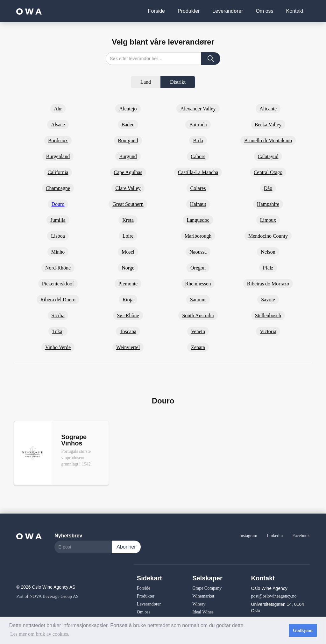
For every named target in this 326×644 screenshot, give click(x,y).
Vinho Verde (58, 347)
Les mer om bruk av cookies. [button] (40, 634)
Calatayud (268, 156)
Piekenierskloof (58, 284)
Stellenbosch (268, 315)
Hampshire (268, 204)
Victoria (268, 331)
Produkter (189, 11)
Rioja (128, 300)
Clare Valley (128, 188)
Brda (198, 140)
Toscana (128, 331)
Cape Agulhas (128, 172)
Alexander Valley (198, 109)
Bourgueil (128, 140)
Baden (128, 125)
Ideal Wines (203, 612)
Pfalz (268, 268)
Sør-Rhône (128, 315)
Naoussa (198, 252)
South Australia (198, 315)
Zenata (198, 347)
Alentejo (128, 109)
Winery (199, 604)
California (58, 172)
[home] (29, 11)
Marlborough (198, 236)
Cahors (198, 156)
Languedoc (198, 220)
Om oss (264, 11)
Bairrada (198, 125)
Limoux (268, 220)
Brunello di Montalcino (268, 140)
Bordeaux (58, 140)
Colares (198, 188)
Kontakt (295, 11)
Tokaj (58, 331)
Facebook (301, 536)
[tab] (146, 82)
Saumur (198, 300)
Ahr (58, 109)
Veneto (198, 331)
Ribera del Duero (58, 300)
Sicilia (58, 315)
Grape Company (207, 588)
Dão (268, 188)
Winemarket (203, 596)
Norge (128, 268)
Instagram (248, 536)
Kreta (128, 220)
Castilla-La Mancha (198, 172)
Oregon (198, 268)
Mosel (128, 252)
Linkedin (275, 536)
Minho (58, 252)
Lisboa (58, 236)
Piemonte (128, 284)
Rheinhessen (198, 284)
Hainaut (198, 204)
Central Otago (268, 172)
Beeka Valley (268, 125)
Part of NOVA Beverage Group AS (47, 596)
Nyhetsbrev (68, 536)
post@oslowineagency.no (274, 596)
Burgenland (58, 156)
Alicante (268, 109)
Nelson (268, 252)
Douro (58, 204)
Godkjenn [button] (303, 630)
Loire (128, 236)
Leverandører (228, 11)
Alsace (58, 125)
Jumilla (58, 220)
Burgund (128, 156)
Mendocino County (268, 236)
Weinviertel (128, 347)
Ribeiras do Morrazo (268, 284)
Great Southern (128, 204)
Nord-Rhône (58, 268)
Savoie (268, 300)
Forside (156, 11)
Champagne (58, 188)
